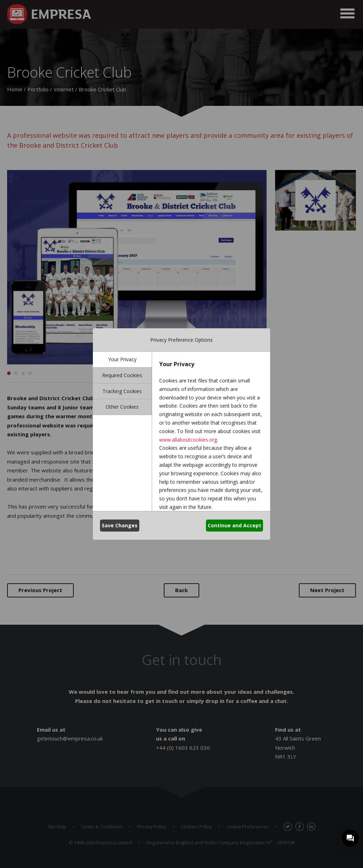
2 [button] (16, 373)
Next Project (327, 590)
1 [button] (9, 373)
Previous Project (40, 590)
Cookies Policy (196, 827)
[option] (137, 267)
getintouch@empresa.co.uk (70, 738)
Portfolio (38, 89)
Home (15, 89)
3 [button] (23, 373)
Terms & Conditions (102, 827)
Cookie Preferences (248, 827)
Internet (64, 89)
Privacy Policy (152, 827)
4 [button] (30, 373)
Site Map (57, 827)
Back (181, 590)
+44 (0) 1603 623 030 (183, 748)
